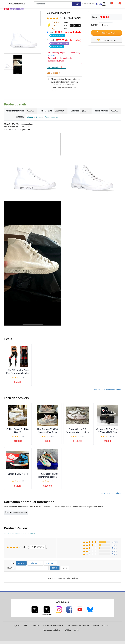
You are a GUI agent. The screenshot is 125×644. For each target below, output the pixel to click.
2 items (114, 548)
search (76, 4)
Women (30, 117)
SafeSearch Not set (89, 4)
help (26, 625)
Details (51, 55)
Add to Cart (107, 33)
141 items (38, 547)
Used (65, 43)
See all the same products (110, 493)
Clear (65, 568)
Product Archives (101, 625)
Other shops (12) (56, 67)
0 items (114, 554)
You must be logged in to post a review (20, 534)
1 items (114, 551)
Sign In (99, 4)
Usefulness (51, 563)
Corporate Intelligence (53, 625)
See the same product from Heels (107, 390)
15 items (115, 542)
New (65, 34)
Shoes (39, 117)
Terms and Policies (52, 630)
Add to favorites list (107, 40)
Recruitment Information (78, 625)
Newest (21, 563)
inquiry (36, 625)
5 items (114, 545)
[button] (119, 4)
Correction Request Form (16, 512)
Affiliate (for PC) (72, 630)
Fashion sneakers (52, 117)
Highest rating (35, 563)
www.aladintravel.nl (17, 4)
